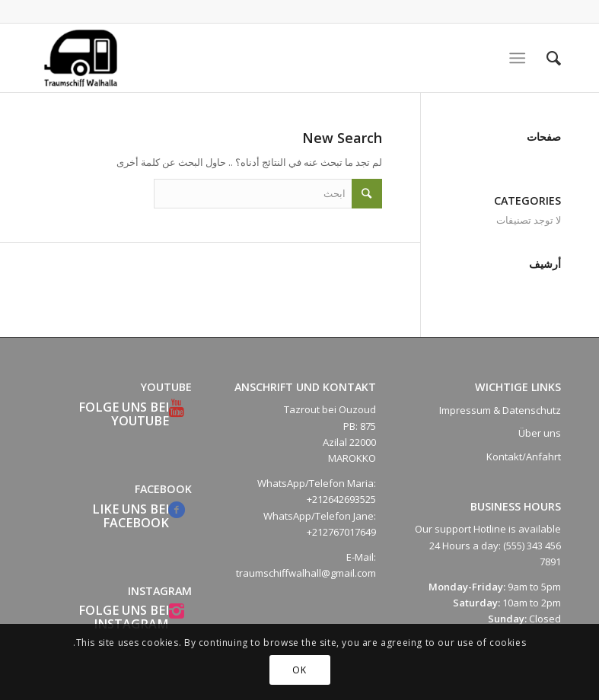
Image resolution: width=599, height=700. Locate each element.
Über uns (540, 433)
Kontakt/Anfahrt (524, 457)
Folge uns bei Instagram (124, 617)
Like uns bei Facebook (131, 516)
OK (299, 670)
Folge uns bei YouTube (124, 414)
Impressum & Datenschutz (500, 410)
